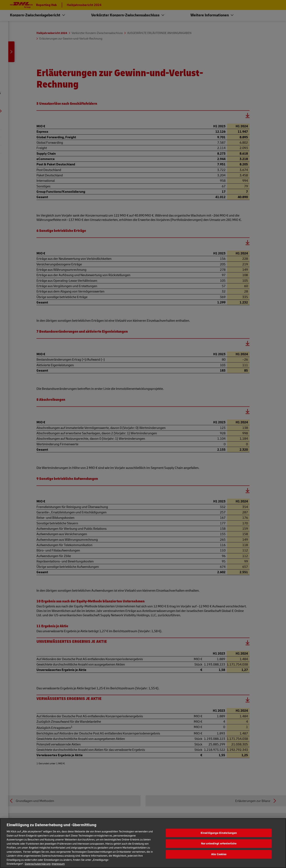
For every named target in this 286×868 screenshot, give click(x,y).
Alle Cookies (219, 857)
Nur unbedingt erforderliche (219, 846)
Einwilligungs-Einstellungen (219, 836)
